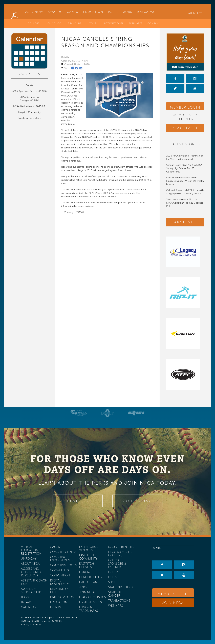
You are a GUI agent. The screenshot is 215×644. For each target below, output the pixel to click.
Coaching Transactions (29, 118)
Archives (185, 222)
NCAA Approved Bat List (24, 91)
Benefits (78, 501)
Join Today (137, 501)
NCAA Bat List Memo (25, 106)
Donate (29, 85)
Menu (195, 13)
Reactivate (185, 128)
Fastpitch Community (29, 112)
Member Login (185, 107)
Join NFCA (173, 603)
